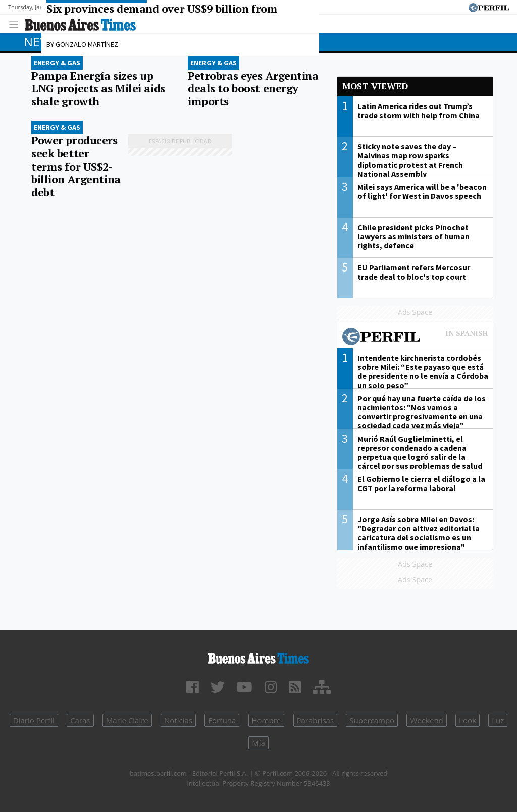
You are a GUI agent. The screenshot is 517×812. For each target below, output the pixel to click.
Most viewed (375, 86)
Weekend (426, 720)
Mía (258, 743)
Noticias (178, 720)
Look (468, 720)
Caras (80, 720)
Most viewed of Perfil (415, 338)
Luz (498, 720)
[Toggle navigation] (16, 23)
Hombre (267, 720)
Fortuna (222, 720)
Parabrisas (316, 720)
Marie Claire (127, 720)
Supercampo (372, 720)
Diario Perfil (34, 720)
